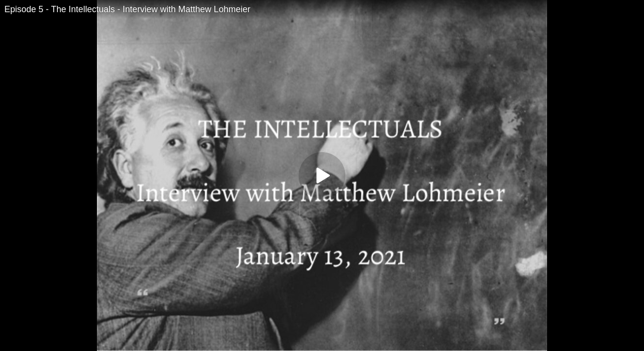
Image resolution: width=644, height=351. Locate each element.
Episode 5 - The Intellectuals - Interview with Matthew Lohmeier (127, 9)
